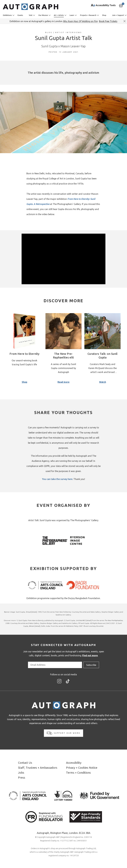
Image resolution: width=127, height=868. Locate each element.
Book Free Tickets (108, 21)
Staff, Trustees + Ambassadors (38, 768)
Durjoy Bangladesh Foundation (84, 598)
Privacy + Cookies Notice (82, 768)
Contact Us (25, 763)
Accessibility (74, 763)
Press (22, 778)
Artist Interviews (68, 32)
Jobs (21, 773)
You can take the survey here (57, 479)
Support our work (63, 733)
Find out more (90, 655)
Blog (49, 32)
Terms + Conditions (78, 773)
